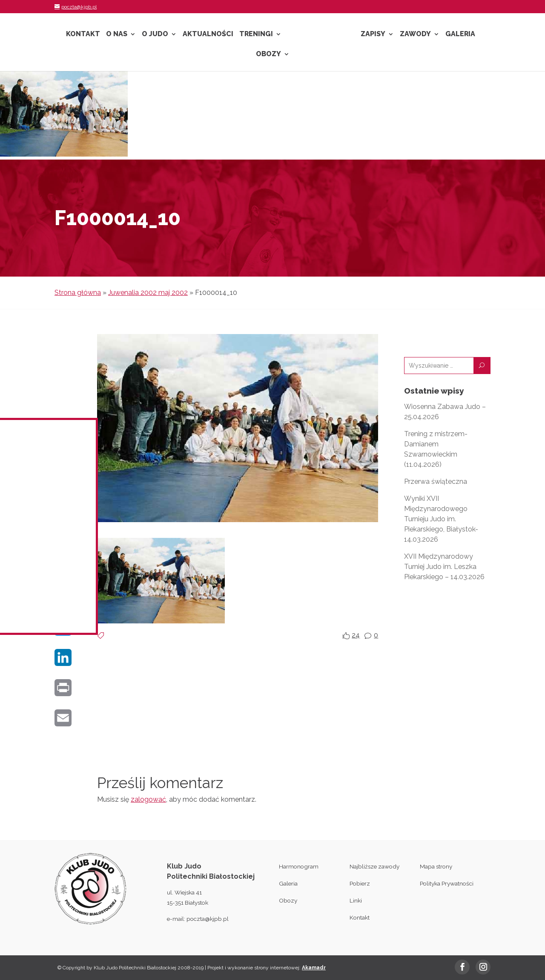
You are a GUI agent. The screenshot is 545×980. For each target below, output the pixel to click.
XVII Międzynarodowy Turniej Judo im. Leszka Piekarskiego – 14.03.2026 (444, 567)
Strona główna (78, 293)
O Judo (155, 34)
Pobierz (360, 883)
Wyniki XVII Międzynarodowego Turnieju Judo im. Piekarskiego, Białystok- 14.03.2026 (441, 519)
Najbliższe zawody (374, 866)
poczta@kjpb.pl (208, 919)
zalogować (148, 799)
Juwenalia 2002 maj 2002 (148, 293)
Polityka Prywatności (447, 883)
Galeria (460, 34)
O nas (117, 34)
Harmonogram (299, 866)
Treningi (256, 34)
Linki (356, 900)
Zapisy (373, 34)
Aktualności (208, 34)
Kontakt (83, 34)
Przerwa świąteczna (436, 481)
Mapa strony (436, 866)
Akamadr (314, 968)
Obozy (268, 54)
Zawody (415, 34)
